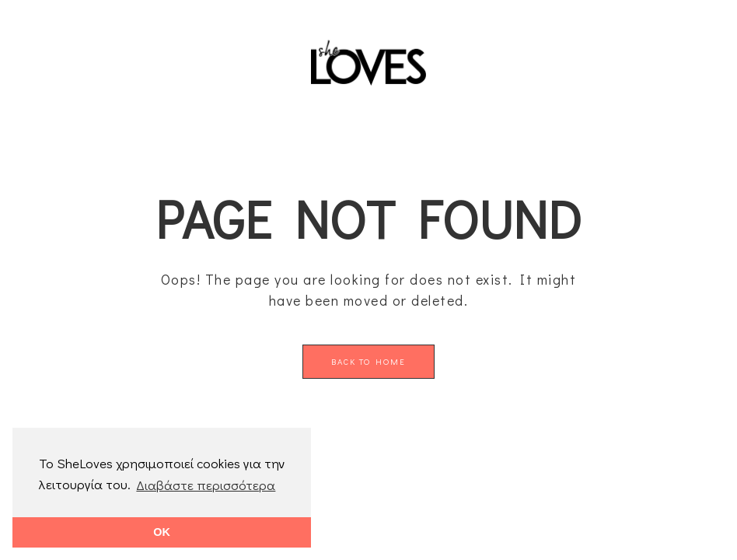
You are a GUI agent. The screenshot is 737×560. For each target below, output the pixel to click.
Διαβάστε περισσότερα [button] (206, 485)
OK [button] (162, 532)
